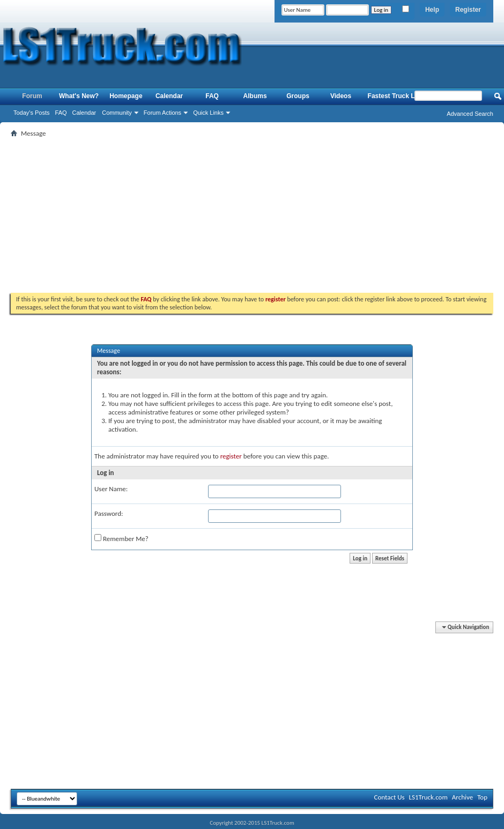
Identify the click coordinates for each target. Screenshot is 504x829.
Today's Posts (32, 113)
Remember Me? (121, 538)
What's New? (79, 96)
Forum (32, 96)
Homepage (126, 96)
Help (432, 10)
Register (468, 10)
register (231, 456)
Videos (341, 96)
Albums (255, 96)
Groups (298, 96)
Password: (109, 513)
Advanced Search (470, 114)
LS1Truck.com (428, 797)
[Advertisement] (252, 215)
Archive (462, 797)
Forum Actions (162, 113)
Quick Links (208, 113)
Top (482, 797)
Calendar (84, 113)
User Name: (111, 489)
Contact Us (389, 797)
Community (117, 113)
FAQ (61, 113)
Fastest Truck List (395, 96)
